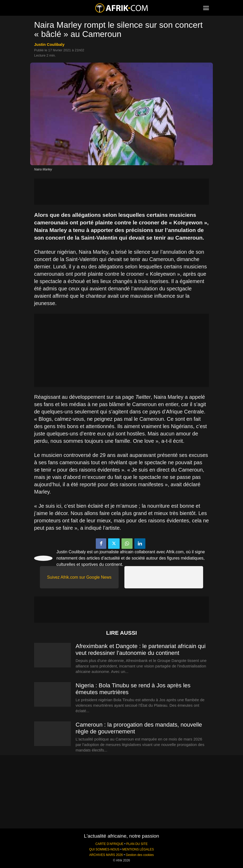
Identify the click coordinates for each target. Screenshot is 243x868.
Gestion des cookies (140, 855)
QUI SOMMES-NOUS (104, 849)
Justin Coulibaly (49, 44)
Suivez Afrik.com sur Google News (79, 577)
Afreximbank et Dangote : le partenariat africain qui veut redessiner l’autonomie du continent (141, 649)
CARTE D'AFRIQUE (109, 844)
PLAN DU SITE (137, 844)
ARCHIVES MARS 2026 (106, 855)
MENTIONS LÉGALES (138, 849)
